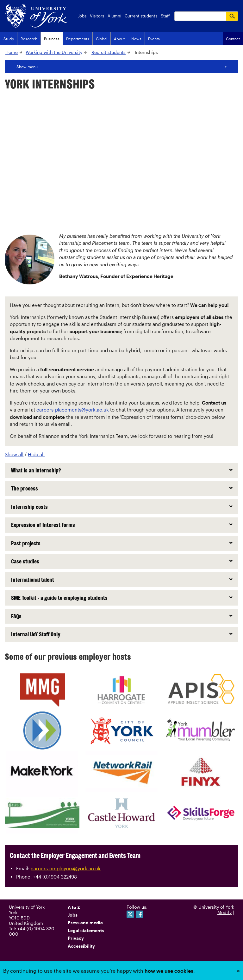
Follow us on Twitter (130, 914)
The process (25, 488)
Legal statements (86, 930)
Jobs (82, 16)
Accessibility (81, 946)
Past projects (26, 543)
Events (154, 39)
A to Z (74, 907)
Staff (165, 16)
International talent (33, 580)
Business (52, 39)
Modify (224, 912)
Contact (233, 39)
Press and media (85, 922)
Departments (78, 39)
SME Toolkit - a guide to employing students (59, 598)
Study (9, 39)
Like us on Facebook (139, 914)
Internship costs (29, 507)
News (136, 39)
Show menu (27, 67)
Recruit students (109, 52)
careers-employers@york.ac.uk (66, 868)
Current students (141, 16)
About (119, 39)
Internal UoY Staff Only (36, 634)
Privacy (76, 938)
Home (12, 52)
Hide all (36, 454)
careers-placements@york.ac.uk (73, 410)
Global (102, 39)
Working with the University (54, 52)
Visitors (97, 16)
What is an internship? (36, 470)
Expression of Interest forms (43, 525)
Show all (14, 454)
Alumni (114, 16)
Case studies (25, 561)
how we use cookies (169, 971)
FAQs (16, 616)
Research (29, 39)
